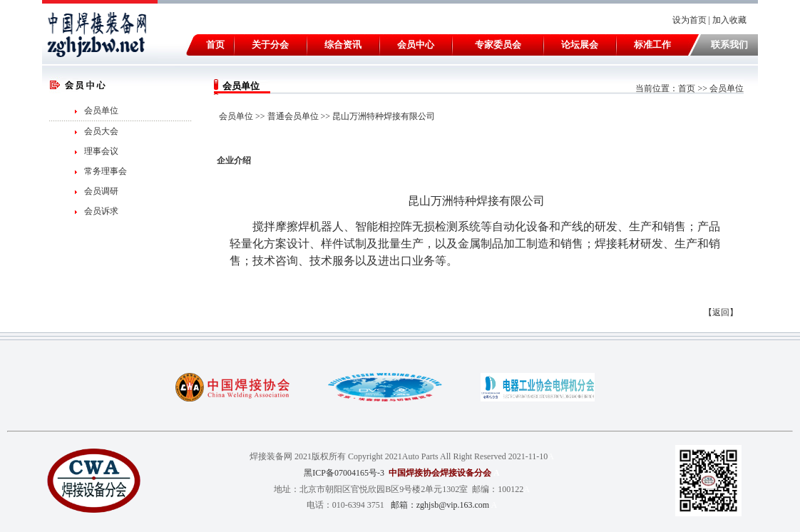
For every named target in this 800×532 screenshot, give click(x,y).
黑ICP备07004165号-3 (344, 473)
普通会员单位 (293, 116)
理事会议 (101, 151)
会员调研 (101, 191)
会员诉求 (101, 211)
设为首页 (689, 20)
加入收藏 (730, 20)
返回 (721, 312)
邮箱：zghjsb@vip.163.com (440, 505)
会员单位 (101, 111)
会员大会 (101, 131)
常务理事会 (106, 171)
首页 (687, 88)
